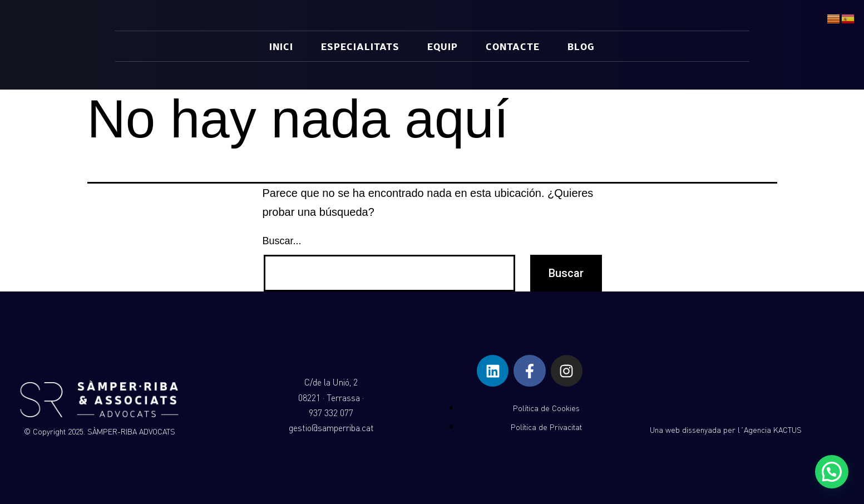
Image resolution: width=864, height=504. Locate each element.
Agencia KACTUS (773, 430)
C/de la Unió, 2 (331, 382)
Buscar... (282, 241)
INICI (281, 46)
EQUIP (443, 46)
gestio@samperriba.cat (331, 428)
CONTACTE (513, 46)
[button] (832, 472)
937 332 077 (331, 413)
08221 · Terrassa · (331, 398)
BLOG (581, 46)
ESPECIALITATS (360, 46)
